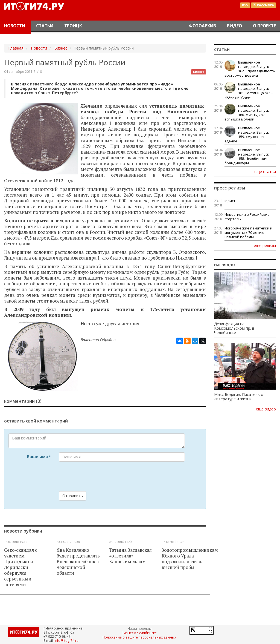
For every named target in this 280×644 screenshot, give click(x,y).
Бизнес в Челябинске (139, 633)
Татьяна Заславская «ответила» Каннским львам (130, 556)
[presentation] (100, 476)
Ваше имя (39, 457)
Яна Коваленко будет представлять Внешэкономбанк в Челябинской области (78, 562)
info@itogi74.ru (66, 640)
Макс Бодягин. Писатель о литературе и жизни (239, 397)
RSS (245, 5)
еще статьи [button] (265, 171)
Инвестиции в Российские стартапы (247, 217)
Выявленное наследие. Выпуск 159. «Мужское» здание (247, 134)
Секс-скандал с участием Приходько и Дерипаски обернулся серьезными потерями (21, 567)
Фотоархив (202, 26)
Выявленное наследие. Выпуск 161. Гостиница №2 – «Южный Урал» (249, 91)
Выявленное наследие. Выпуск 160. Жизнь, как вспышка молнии (247, 113)
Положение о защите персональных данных (139, 637)
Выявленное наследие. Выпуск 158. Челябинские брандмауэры (247, 156)
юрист (230, 201)
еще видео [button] (266, 409)
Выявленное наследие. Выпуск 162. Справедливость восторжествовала (250, 69)
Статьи (45, 26)
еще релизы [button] (265, 245)
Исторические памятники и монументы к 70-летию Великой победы (248, 232)
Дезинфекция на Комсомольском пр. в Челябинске (234, 328)
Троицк (73, 26)
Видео (234, 26)
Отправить (73, 496)
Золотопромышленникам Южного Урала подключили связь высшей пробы (190, 559)
